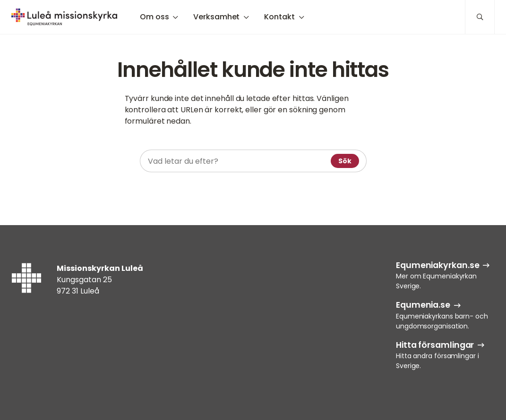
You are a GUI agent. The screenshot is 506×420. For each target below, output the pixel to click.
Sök (345, 161)
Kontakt (279, 17)
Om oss (154, 17)
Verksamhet (216, 17)
